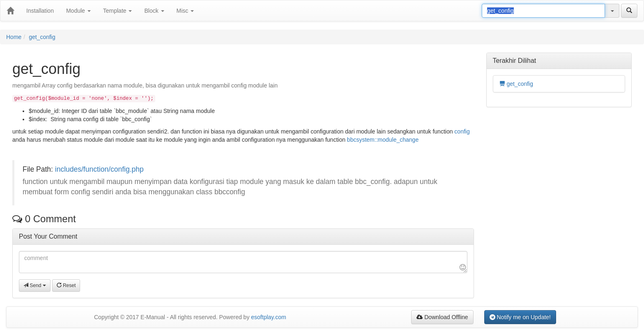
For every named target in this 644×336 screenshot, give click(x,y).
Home (14, 37)
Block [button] (154, 11)
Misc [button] (185, 11)
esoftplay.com (268, 317)
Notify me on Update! (520, 317)
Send (35, 285)
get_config (42, 37)
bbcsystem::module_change (383, 140)
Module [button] (78, 11)
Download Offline (442, 317)
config (462, 131)
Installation (40, 11)
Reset (66, 285)
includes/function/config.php (99, 169)
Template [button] (118, 11)
